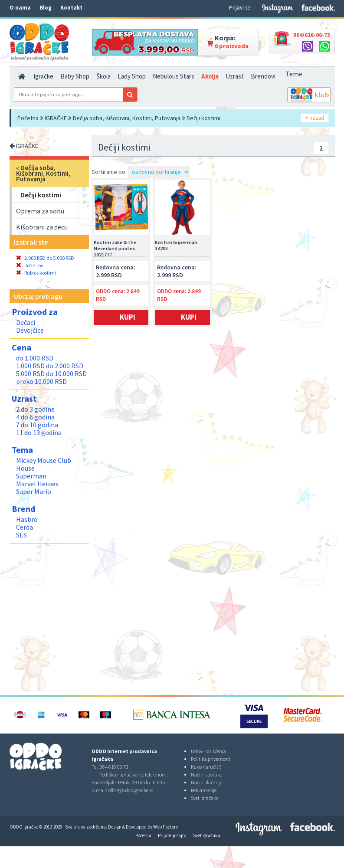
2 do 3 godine (35, 409)
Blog (46, 8)
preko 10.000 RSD (41, 381)
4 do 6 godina (35, 417)
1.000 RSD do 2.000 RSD (50, 366)
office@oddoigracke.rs (131, 790)
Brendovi (263, 76)
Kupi (128, 317)
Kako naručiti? (206, 767)
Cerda (25, 527)
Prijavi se (239, 8)
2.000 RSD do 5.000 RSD (45, 258)
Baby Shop (75, 76)
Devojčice (30, 330)
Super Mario (34, 491)
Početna (28, 118)
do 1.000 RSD (35, 358)
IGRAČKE (56, 118)
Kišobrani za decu (42, 227)
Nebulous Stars (174, 76)
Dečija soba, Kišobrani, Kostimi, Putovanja (127, 118)
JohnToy (30, 265)
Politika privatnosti (211, 759)
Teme (294, 74)
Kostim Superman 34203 (176, 246)
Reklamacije (204, 790)
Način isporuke (206, 775)
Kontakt (71, 8)
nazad (315, 118)
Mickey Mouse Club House (44, 464)
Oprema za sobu (40, 211)
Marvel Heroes (37, 484)
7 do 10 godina (37, 425)
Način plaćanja (207, 782)
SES (21, 535)
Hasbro (27, 519)
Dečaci (26, 322)
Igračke (43, 76)
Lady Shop (132, 76)
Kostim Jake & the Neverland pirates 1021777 (115, 248)
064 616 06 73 (114, 767)
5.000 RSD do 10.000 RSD (51, 373)
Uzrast (235, 76)
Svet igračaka (205, 798)
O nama (20, 8)
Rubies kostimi (36, 273)
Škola (103, 76)
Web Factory (165, 827)
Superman (31, 476)
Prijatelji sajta (172, 835)
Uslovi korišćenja (208, 751)
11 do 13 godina (39, 432)
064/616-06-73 (312, 35)
